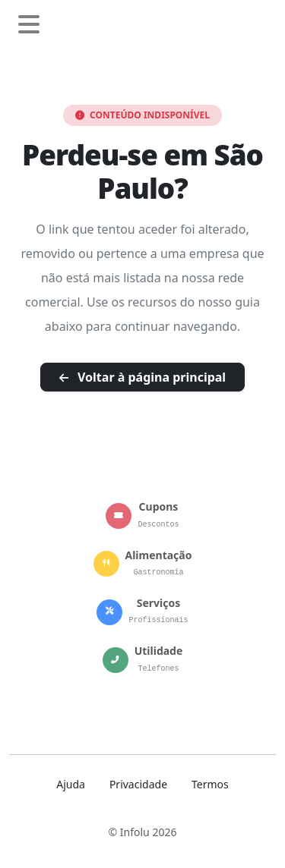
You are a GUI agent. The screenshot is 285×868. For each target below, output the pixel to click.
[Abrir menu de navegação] (29, 25)
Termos (210, 784)
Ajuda (71, 784)
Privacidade (138, 784)
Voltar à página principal (142, 377)
